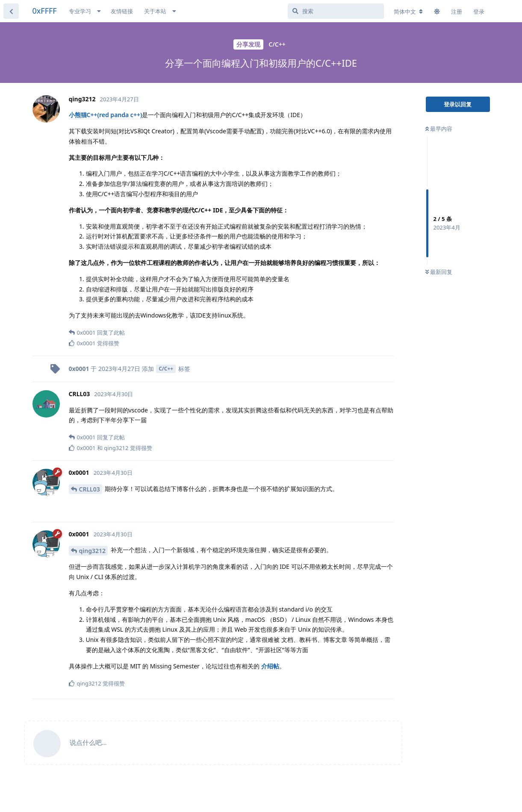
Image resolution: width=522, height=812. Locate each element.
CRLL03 (90, 489)
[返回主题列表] (11, 11)
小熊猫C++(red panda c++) (106, 115)
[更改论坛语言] (408, 12)
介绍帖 (270, 666)
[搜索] (336, 11)
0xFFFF (45, 11)
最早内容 (439, 129)
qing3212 (92, 551)
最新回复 (439, 272)
